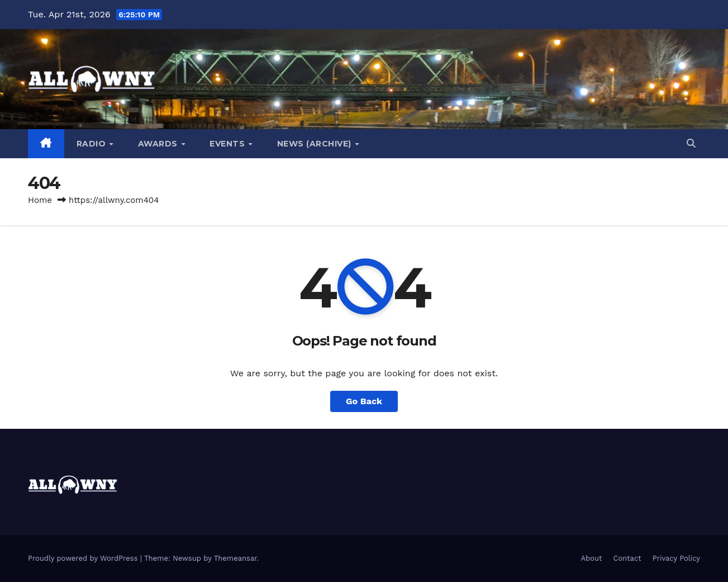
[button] (691, 143)
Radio (92, 144)
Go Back (364, 401)
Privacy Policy (676, 558)
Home (40, 200)
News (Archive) (316, 144)
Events (229, 144)
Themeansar (235, 558)
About (592, 558)
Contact (627, 558)
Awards (159, 144)
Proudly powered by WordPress (84, 558)
